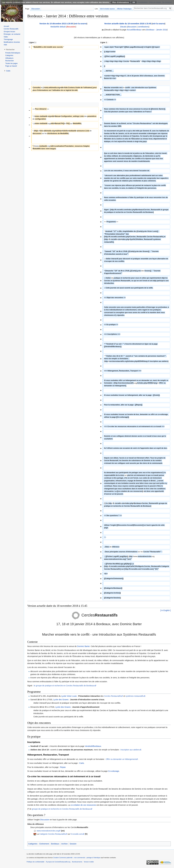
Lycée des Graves (61, 700)
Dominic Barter (83, 646)
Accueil (6, 26)
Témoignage (8, 39)
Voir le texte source (107, 9)
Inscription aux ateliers (130, 750)
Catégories (33, 844)
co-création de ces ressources (83, 805)
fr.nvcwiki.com (77, 834)
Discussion (45, 820)
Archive (65, 844)
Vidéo (6, 37)
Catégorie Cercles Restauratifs (52, 834)
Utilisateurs (9, 58)
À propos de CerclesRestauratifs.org (58, 862)
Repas (63, 767)
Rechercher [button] (10, 50)
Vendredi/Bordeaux (93, 746)
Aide (5, 45)
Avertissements (77, 862)
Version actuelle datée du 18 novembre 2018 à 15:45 (128, 24)
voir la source (80, 24)
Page (27, 9)
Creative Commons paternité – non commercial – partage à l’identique (77, 858)
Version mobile (89, 862)
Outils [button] (8, 71)
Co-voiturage (114, 771)
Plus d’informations (121, 2)
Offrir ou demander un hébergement (121, 759)
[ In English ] (166, 610)
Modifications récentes (12, 42)
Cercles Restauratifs (113, 696)
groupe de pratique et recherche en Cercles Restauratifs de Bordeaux (61, 809)
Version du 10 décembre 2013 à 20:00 (56, 24)
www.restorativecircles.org (48, 831)
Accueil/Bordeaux (134, 30)
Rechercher (10, 61)
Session (73, 844)
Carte (82, 763)
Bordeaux (55, 844)
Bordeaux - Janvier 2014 (157, 30)
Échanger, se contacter (12, 34)
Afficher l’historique (124, 9)
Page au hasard (11, 66)
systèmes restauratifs (135, 696)
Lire (96, 9)
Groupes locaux (9, 32)
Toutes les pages (11, 63)
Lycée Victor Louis (69, 696)
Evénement (44, 844)
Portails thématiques (13, 53)
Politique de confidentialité (35, 862)
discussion (71, 27)
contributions (143, 27)
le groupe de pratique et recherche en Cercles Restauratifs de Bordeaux (64, 686)
